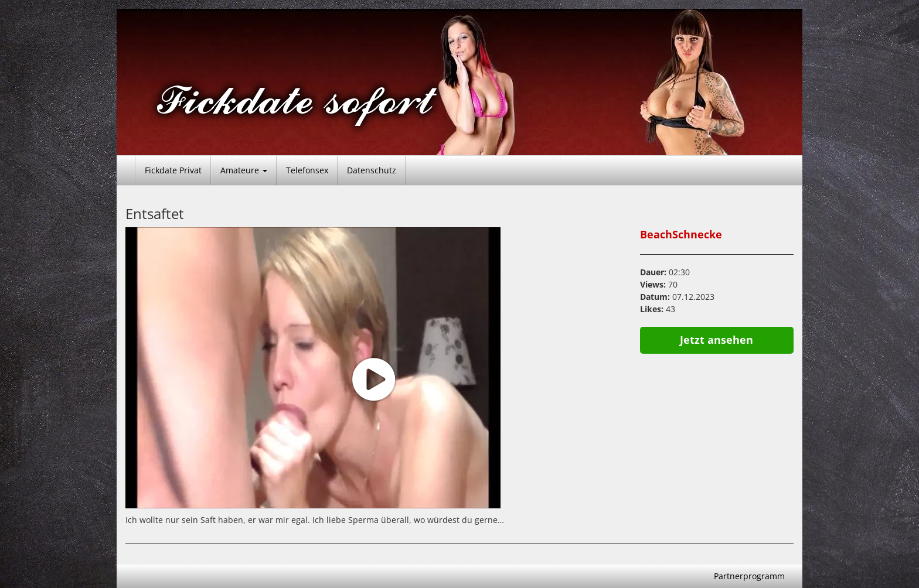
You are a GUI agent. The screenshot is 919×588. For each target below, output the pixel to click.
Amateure (244, 170)
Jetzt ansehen (717, 340)
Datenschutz (372, 170)
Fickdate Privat (173, 170)
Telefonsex (307, 170)
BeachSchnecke (681, 234)
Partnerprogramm (749, 576)
